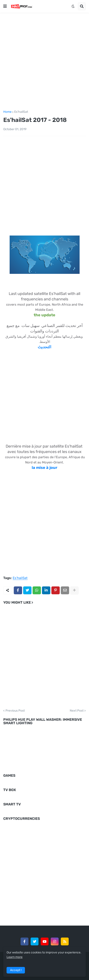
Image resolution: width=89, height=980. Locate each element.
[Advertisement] (44, 61)
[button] (5, 6)
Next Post (77, 711)
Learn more (15, 957)
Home (7, 112)
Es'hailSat (21, 112)
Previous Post (15, 711)
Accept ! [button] (16, 970)
